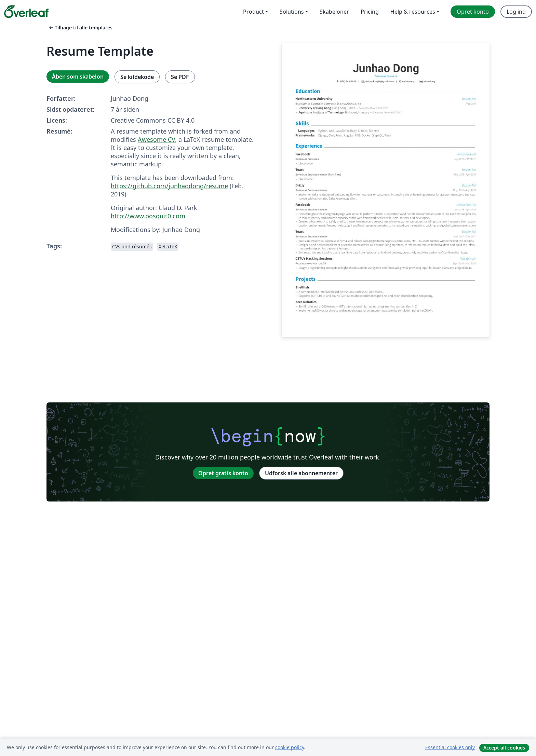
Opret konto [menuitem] (473, 12)
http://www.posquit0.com (148, 216)
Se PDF (180, 77)
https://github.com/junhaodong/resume (169, 186)
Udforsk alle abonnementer (301, 473)
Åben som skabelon (78, 77)
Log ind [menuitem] (516, 12)
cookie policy (290, 747)
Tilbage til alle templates (80, 28)
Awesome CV (156, 139)
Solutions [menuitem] (292, 12)
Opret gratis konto (223, 473)
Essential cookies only (450, 747)
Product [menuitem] (253, 12)
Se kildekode (137, 77)
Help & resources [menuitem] (413, 12)
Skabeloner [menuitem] (334, 12)
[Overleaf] (26, 12)
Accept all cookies (504, 748)
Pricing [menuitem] (370, 12)
